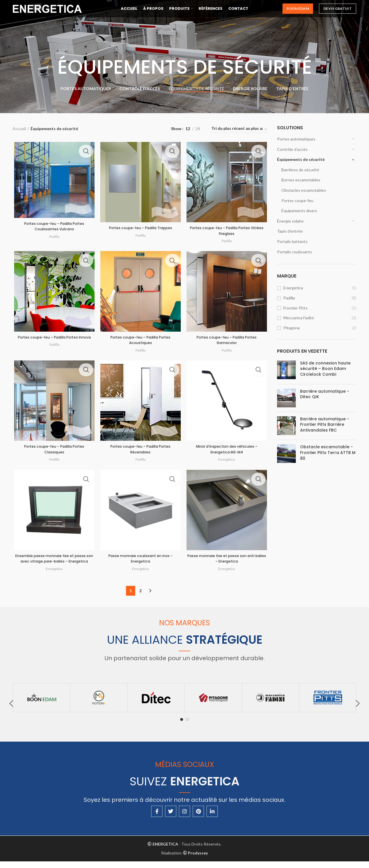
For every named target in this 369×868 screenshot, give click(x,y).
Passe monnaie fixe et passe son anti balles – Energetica (228, 562)
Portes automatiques (296, 139)
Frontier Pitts (295, 308)
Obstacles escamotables (304, 190)
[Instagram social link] (184, 818)
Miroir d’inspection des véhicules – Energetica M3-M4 (228, 452)
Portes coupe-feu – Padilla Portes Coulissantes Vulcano (53, 227)
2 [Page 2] (140, 597)
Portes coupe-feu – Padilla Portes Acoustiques (141, 342)
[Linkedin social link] (212, 818)
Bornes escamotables (301, 180)
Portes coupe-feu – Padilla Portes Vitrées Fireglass (228, 231)
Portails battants (292, 241)
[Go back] (50, 67)
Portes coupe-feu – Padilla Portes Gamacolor (228, 342)
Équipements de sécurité (301, 159)
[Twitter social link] (171, 818)
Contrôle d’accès (292, 149)
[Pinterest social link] (198, 818)
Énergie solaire (290, 221)
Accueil (19, 129)
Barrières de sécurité (300, 170)
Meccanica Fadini (299, 318)
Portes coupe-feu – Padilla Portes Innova (53, 342)
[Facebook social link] (157, 818)
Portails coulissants (295, 252)
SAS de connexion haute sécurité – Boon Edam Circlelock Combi (325, 369)
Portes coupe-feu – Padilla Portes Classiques (53, 452)
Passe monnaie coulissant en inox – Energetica (141, 562)
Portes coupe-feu (297, 201)
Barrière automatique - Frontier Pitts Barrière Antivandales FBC (325, 425)
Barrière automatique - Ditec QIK (325, 394)
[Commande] (240, 130)
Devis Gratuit (338, 11)
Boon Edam (298, 11)
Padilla (289, 298)
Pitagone (292, 328)
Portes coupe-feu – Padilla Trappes (140, 229)
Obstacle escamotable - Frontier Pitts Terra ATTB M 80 (328, 453)
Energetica (293, 288)
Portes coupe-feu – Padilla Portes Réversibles (141, 452)
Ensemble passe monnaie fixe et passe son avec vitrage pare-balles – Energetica (53, 565)
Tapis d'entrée (290, 231)
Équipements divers (299, 211)
